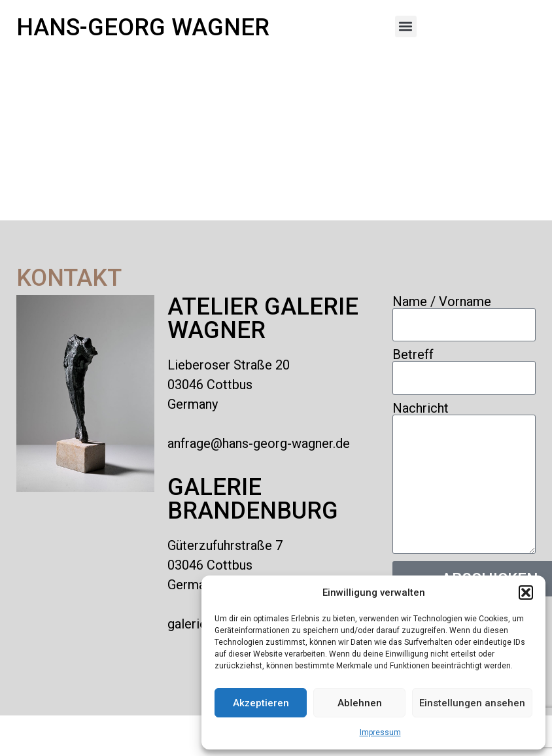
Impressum (380, 732)
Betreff (413, 354)
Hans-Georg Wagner (143, 27)
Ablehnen (360, 703)
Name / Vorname (442, 301)
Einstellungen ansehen (472, 703)
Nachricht (421, 408)
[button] (526, 593)
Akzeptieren (261, 703)
